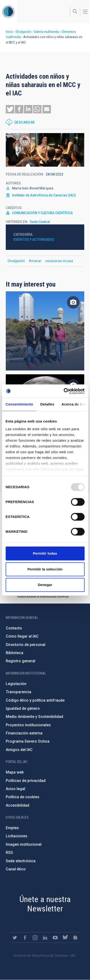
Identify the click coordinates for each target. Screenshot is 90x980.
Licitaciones (17, 836)
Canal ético (16, 869)
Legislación (16, 684)
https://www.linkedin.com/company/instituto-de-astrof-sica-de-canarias (45, 938)
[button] (10, 109)
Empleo (12, 828)
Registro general (21, 661)
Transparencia (18, 692)
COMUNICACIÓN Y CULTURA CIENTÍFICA (42, 213)
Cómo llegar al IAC (22, 636)
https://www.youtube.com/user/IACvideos (55, 938)
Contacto (14, 628)
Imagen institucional (24, 844)
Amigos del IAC (19, 750)
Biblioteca (15, 653)
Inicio (9, 32)
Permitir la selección (45, 569)
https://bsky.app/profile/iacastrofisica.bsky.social (65, 938)
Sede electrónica (21, 861)
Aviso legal (15, 789)
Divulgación (24, 32)
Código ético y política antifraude (35, 700)
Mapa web (15, 772)
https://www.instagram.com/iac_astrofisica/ (35, 938)
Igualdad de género (23, 708)
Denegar (45, 585)
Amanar (35, 261)
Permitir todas (45, 553)
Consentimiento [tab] (19, 404)
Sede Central (40, 222)
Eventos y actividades (34, 240)
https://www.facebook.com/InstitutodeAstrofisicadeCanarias (25, 938)
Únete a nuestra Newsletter (45, 904)
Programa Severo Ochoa (28, 741)
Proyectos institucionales (28, 725)
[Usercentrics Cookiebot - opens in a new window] (64, 391)
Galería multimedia (46, 32)
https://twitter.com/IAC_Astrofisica (15, 938)
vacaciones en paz (59, 261)
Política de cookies (23, 797)
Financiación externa (24, 733)
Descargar (25, 122)
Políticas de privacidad (26, 781)
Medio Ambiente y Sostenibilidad (34, 717)
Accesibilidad (18, 805)
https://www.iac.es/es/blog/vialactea (75, 938)
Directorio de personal (26, 645)
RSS (9, 853)
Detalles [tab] (47, 404)
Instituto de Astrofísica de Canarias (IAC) (44, 195)
